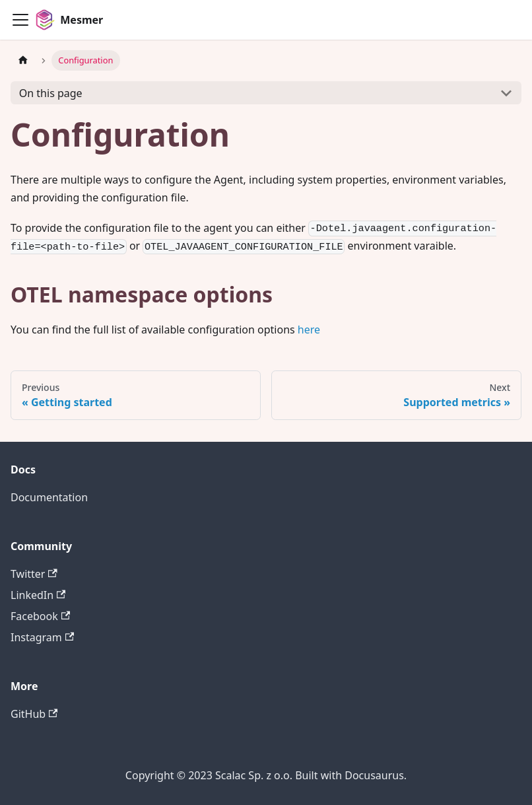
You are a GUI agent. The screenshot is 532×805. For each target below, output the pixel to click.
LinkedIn (38, 595)
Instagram (42, 637)
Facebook (40, 616)
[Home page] (23, 60)
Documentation (49, 497)
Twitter (34, 574)
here (309, 330)
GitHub (34, 714)
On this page (51, 93)
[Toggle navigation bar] (20, 20)
